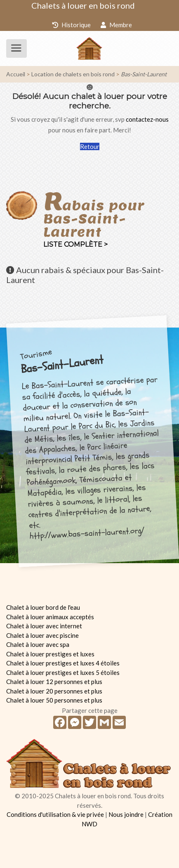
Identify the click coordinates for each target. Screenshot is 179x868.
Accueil (16, 74)
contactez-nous (147, 119)
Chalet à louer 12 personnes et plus (54, 682)
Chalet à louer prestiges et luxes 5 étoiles (63, 672)
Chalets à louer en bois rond (83, 5)
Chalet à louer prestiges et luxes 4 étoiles (63, 663)
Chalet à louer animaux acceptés (50, 617)
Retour (90, 146)
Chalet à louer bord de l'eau (43, 607)
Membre (116, 25)
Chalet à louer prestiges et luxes (50, 654)
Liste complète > (75, 244)
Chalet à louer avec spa (38, 644)
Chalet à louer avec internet (44, 626)
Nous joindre (126, 814)
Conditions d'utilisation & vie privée (55, 814)
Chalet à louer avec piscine (42, 635)
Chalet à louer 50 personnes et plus (54, 700)
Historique (71, 25)
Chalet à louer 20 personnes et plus (54, 691)
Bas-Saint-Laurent (144, 74)
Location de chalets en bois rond (73, 74)
